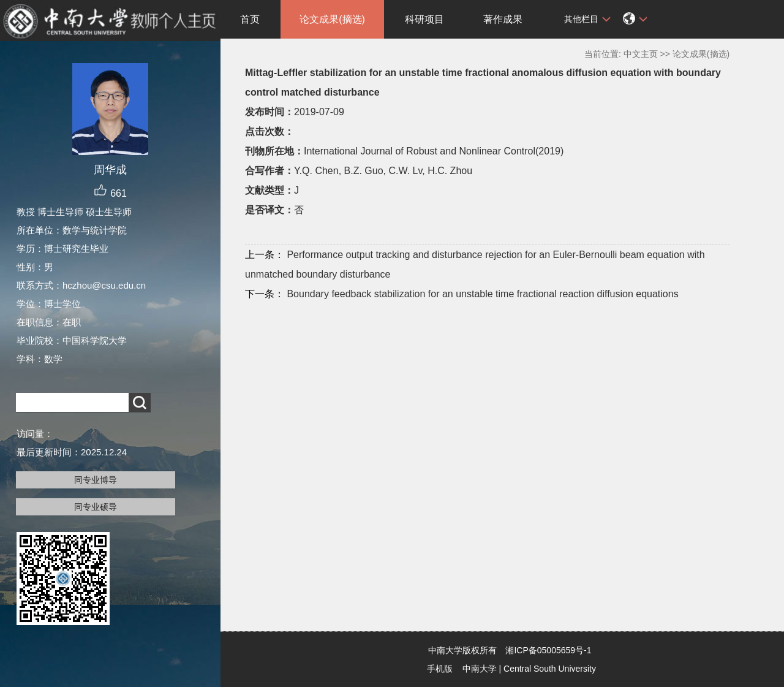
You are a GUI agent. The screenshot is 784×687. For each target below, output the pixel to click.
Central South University (550, 669)
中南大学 (480, 669)
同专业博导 (96, 480)
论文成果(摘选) (332, 19)
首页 (250, 19)
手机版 (440, 669)
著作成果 (503, 19)
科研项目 (424, 19)
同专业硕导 (96, 507)
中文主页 (641, 54)
